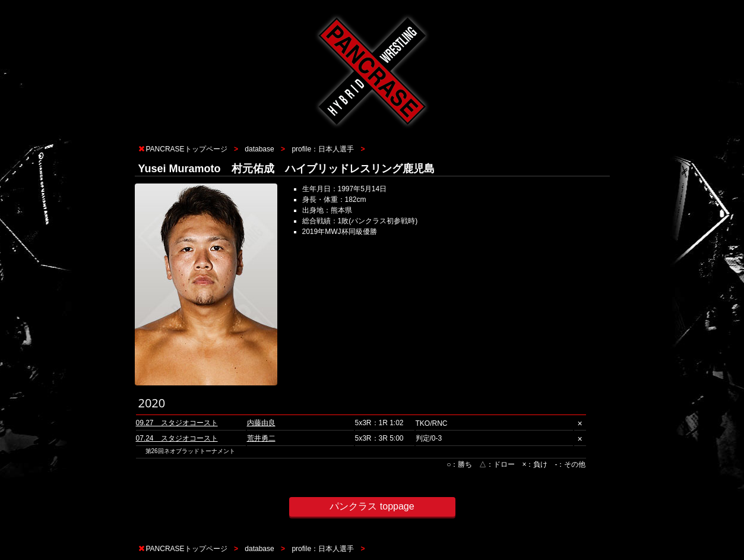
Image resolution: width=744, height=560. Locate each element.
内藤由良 (261, 423)
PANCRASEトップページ (187, 149)
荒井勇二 (261, 438)
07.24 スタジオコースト (177, 438)
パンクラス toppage (372, 506)
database (259, 149)
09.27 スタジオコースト (177, 423)
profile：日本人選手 (323, 149)
